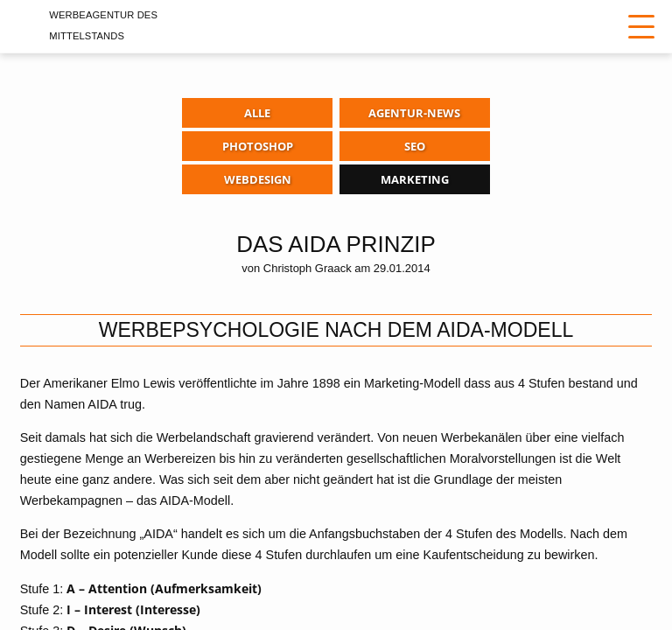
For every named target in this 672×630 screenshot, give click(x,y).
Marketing (415, 179)
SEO (415, 146)
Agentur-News (414, 113)
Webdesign (258, 179)
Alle (257, 113)
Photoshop (258, 146)
